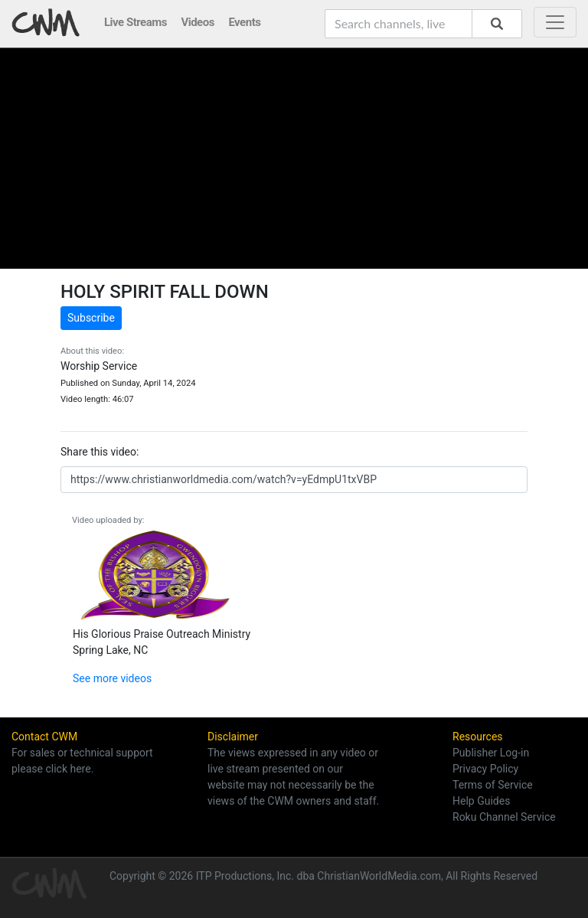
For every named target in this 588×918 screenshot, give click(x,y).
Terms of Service (493, 785)
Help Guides (481, 801)
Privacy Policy (485, 769)
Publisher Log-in (491, 753)
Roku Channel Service (504, 817)
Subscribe (91, 318)
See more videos (112, 678)
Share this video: (100, 452)
